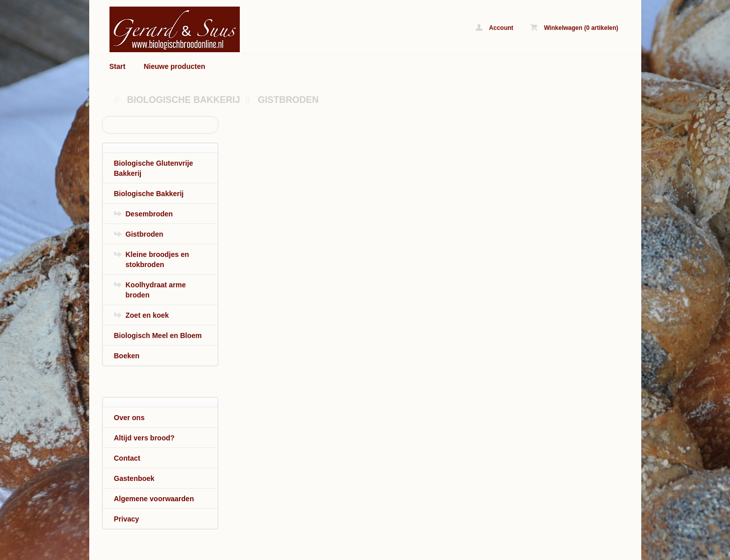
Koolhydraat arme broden (156, 290)
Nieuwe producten (174, 66)
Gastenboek (134, 478)
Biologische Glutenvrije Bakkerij (154, 168)
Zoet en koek (148, 315)
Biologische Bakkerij (184, 100)
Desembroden (149, 214)
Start (118, 66)
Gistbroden (288, 100)
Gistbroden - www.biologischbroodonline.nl (236, 29)
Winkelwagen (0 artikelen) (574, 28)
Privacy (127, 519)
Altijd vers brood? (144, 438)
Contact (127, 458)
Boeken (127, 356)
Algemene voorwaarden (154, 499)
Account (495, 28)
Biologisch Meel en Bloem (158, 335)
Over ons (130, 418)
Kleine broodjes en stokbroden (157, 259)
